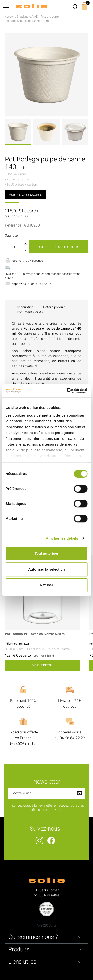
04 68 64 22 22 (72, 738)
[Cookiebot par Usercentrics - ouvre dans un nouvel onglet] (67, 391)
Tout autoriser (47, 553)
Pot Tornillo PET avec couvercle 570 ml (35, 634)
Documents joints (30, 312)
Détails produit (54, 307)
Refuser (47, 585)
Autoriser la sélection (46, 569)
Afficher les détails (62, 538)
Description (25, 307)
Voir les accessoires (25, 195)
